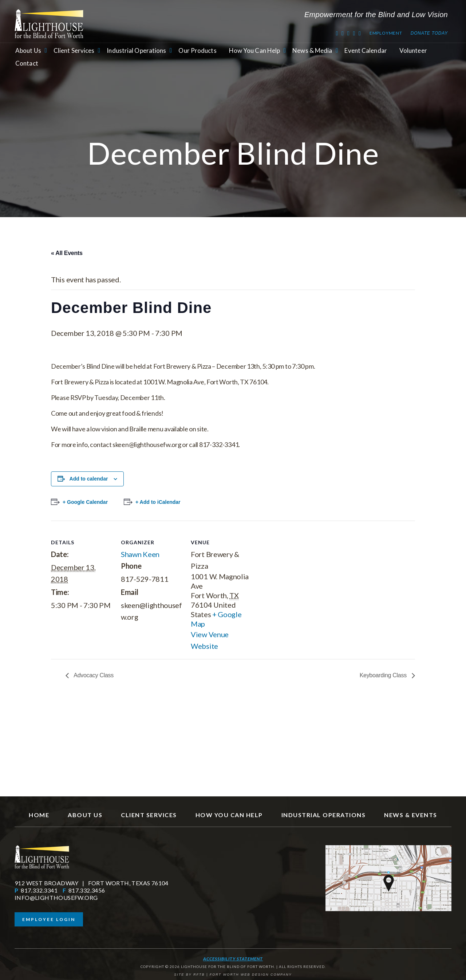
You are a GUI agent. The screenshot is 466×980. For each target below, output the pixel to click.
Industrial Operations (136, 50)
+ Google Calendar (85, 502)
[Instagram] (360, 33)
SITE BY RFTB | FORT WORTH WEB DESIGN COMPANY (233, 975)
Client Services (74, 50)
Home (39, 815)
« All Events (67, 253)
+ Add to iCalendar (158, 502)
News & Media (312, 50)
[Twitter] (337, 33)
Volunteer (413, 50)
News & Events (411, 815)
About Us (28, 50)
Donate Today (429, 33)
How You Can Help (255, 50)
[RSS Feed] (354, 33)
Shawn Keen (140, 554)
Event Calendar (366, 50)
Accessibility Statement (233, 959)
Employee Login (49, 919)
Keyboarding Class (384, 675)
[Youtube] (349, 33)
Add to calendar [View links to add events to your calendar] (89, 479)
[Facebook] (343, 33)
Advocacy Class (93, 675)
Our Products (197, 50)
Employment (386, 33)
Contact (27, 63)
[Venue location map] (299, 571)
